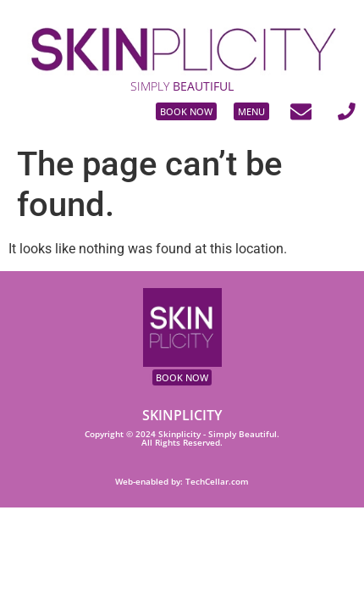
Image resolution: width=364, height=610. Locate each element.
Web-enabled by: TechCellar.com (182, 482)
